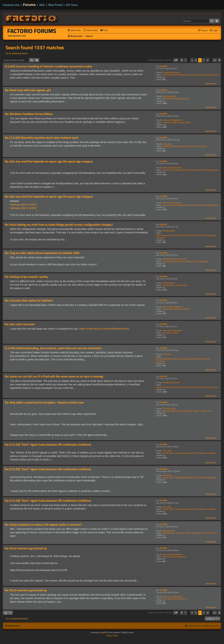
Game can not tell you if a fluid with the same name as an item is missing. (188, 387)
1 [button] (186, 60)
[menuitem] (90, 30)
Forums (29, 5)
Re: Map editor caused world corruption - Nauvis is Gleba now (44, 403)
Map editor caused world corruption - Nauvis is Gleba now (187, 411)
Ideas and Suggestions (173, 120)
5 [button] (196, 60)
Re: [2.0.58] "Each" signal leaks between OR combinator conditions (48, 445)
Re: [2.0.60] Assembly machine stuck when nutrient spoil (41, 138)
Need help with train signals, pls (175, 99)
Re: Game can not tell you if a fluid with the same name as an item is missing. (54, 376)
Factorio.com (11, 5)
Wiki (42, 5)
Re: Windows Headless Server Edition (29, 114)
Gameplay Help (170, 96)
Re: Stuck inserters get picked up (26, 548)
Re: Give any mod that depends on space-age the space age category (49, 161)
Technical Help (169, 409)
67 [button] (215, 60)
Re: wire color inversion (20, 324)
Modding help (169, 231)
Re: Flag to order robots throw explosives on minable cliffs (42, 253)
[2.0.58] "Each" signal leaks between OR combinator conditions (189, 453)
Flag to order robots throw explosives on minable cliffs (185, 261)
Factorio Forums (32, 31)
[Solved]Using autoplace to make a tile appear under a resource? (190, 533)
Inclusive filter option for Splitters (176, 309)
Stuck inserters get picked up (174, 557)
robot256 (163, 66)
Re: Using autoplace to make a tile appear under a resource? (43, 525)
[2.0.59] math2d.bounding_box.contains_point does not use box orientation (183, 360)
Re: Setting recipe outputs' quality (26, 277)
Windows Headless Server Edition (176, 122)
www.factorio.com (17, 36)
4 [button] (192, 60)
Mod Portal (55, 5)
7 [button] (204, 60)
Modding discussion (171, 383)
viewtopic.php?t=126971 (24, 205)
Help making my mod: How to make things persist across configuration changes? (186, 236)
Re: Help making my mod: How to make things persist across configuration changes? (59, 225)
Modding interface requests (175, 259)
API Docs (72, 5)
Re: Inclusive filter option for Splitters (29, 301)
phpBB (103, 633)
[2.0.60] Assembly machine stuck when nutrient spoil (184, 146)
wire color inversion (170, 333)
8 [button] (208, 60)
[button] (176, 60)
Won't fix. (167, 354)
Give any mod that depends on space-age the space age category (190, 170)
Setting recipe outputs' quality (174, 285)
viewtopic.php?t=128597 (24, 208)
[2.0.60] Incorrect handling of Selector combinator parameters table (190, 75)
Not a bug (167, 144)
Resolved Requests (171, 72)
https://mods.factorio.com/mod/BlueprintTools (104, 329)
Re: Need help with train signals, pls (28, 90)
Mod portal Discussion (172, 168)
